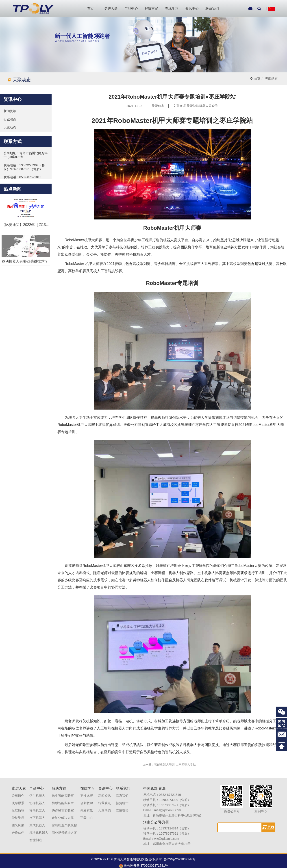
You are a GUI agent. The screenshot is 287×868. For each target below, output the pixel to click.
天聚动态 (273, 76)
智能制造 (36, 837)
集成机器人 (37, 822)
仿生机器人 (37, 793)
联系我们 (212, 8)
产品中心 (131, 8)
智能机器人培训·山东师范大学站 (169, 762)
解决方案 (151, 8)
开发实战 (87, 807)
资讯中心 (192, 8)
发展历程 (18, 807)
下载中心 (87, 815)
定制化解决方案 (63, 815)
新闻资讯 (104, 793)
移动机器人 (37, 807)
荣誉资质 (18, 815)
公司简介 (18, 793)
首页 (91, 8)
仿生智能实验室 (63, 793)
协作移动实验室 (63, 807)
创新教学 (87, 800)
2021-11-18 (135, 103)
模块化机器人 (39, 830)
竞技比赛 (87, 793)
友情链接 (122, 807)
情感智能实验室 (63, 800)
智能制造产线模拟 (64, 822)
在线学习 (172, 8)
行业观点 (104, 800)
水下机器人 (37, 815)
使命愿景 (18, 800)
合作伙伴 (18, 830)
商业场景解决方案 (64, 830)
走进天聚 (111, 8)
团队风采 (18, 822)
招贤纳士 (122, 800)
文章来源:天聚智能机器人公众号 (196, 103)
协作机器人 (37, 800)
